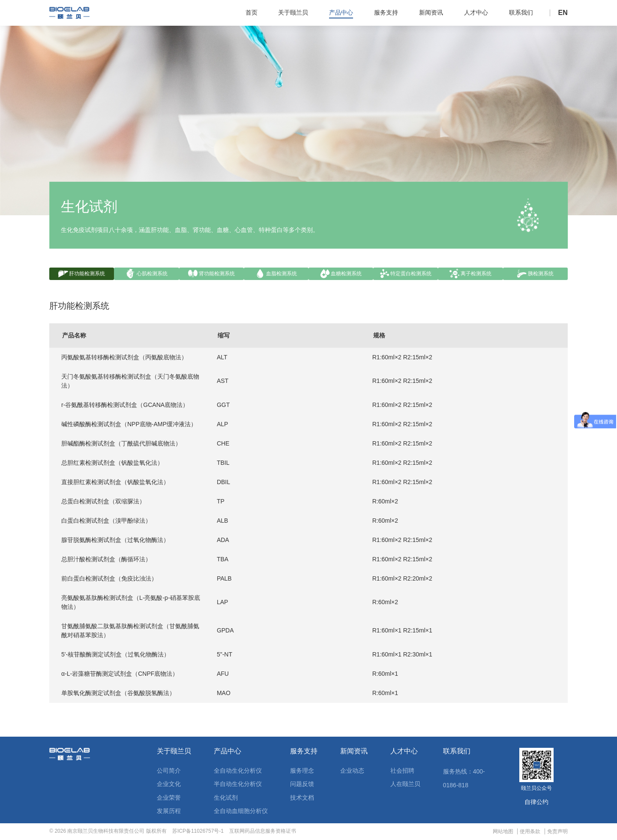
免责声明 (557, 832)
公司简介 (169, 771)
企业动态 (352, 771)
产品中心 (228, 753)
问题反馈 (302, 785)
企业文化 (169, 785)
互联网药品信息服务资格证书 (263, 832)
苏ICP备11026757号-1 (198, 832)
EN (563, 13)
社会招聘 (402, 771)
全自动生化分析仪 (238, 771)
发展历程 (169, 812)
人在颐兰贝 (405, 785)
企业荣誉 (169, 798)
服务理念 (302, 771)
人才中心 (404, 753)
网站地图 (503, 832)
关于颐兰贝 (174, 753)
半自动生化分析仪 (238, 785)
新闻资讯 (354, 753)
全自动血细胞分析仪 (241, 812)
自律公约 (536, 803)
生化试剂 (226, 798)
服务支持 (304, 753)
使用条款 (530, 832)
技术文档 (302, 798)
